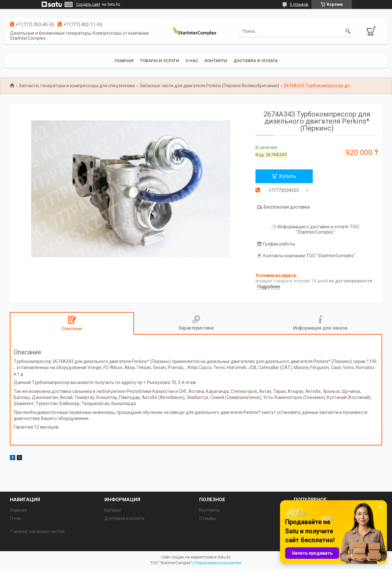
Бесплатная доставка (287, 207)
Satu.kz (224, 557)
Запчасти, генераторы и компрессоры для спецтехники (77, 86)
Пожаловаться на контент (218, 563)
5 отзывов (299, 4)
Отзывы (207, 518)
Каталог (113, 510)
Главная (124, 61)
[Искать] (348, 31)
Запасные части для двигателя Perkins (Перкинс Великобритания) (209, 86)
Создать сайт (88, 4)
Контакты (216, 61)
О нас (192, 61)
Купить (287, 176)
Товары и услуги (160, 61)
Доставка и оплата (256, 61)
